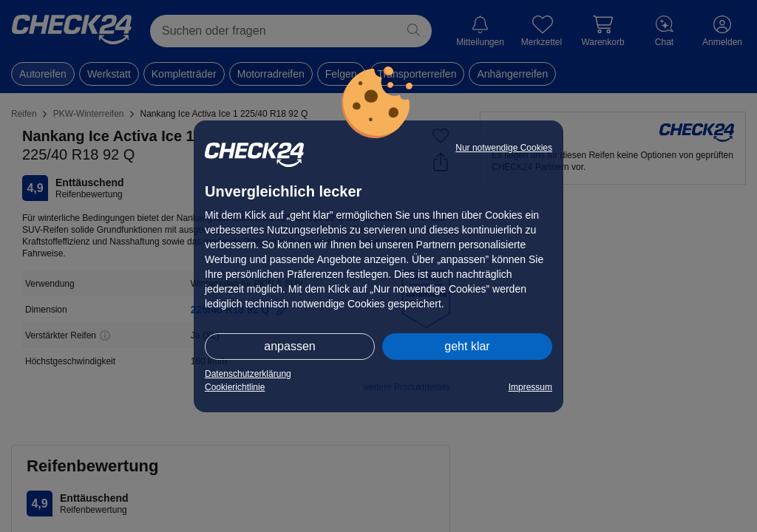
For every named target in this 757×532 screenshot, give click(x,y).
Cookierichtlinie (235, 387)
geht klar (467, 346)
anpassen (289, 346)
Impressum (530, 387)
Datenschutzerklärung (248, 374)
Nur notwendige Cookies (504, 148)
